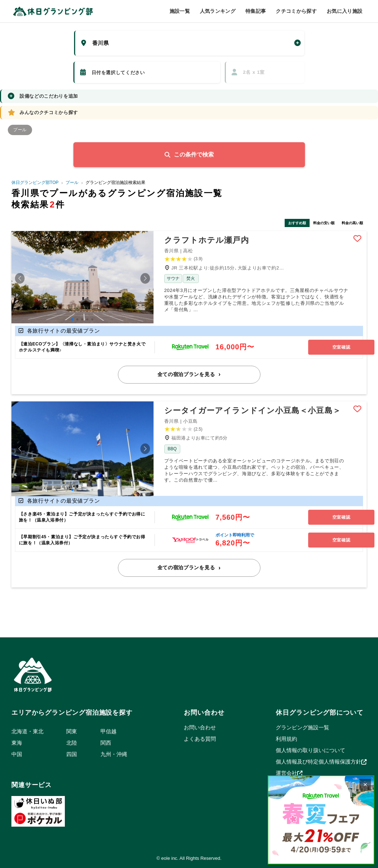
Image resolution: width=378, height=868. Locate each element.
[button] (20, 279)
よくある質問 (200, 738)
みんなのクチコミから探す (43, 113)
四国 (72, 753)
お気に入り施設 (345, 11)
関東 (72, 730)
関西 (106, 742)
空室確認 (326, 347)
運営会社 (289, 772)
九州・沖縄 (114, 753)
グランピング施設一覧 (302, 726)
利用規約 (286, 738)
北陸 (72, 742)
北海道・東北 (27, 730)
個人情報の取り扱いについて (310, 749)
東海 (17, 742)
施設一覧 (180, 11)
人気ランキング (218, 11)
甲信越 (108, 730)
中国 (17, 753)
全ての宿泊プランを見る (186, 374)
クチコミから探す (296, 11)
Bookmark (357, 239)
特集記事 (256, 11)
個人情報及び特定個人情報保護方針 (321, 761)
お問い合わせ (200, 726)
